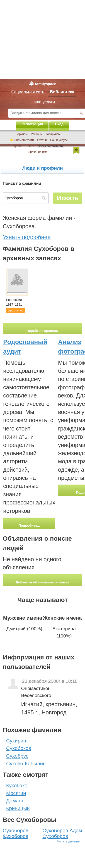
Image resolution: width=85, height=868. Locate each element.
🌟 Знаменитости (22, 140)
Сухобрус (17, 756)
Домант (15, 801)
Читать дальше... (70, 841)
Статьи (42, 140)
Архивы (22, 134)
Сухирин (16, 741)
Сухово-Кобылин (26, 764)
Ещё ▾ (30, 146)
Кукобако (17, 786)
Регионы (37, 134)
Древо (18, 146)
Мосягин (16, 793)
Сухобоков (19, 748)
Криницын (18, 808)
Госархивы (53, 134)
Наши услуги (59, 140)
